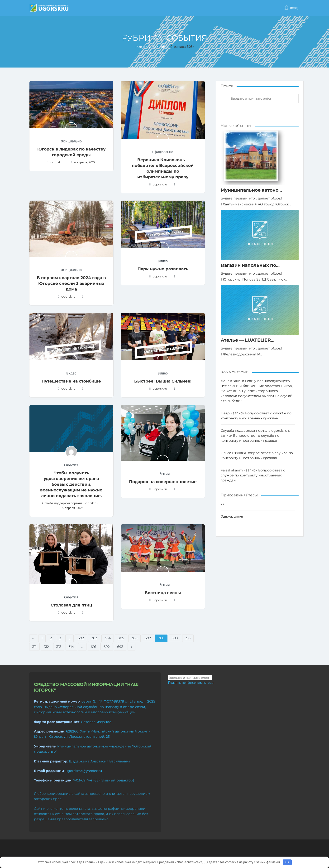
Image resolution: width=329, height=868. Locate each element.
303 (94, 638)
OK (287, 862)
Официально (71, 141)
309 (175, 638)
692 (107, 647)
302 (81, 638)
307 (148, 638)
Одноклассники (232, 516)
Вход (294, 8)
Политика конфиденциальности (191, 683)
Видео (163, 261)
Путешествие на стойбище (71, 381)
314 (71, 647)
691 (93, 647)
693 (120, 647)
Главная (141, 47)
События (71, 465)
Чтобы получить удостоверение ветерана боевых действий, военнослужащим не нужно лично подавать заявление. (71, 484)
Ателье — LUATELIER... (248, 340)
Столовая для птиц (71, 605)
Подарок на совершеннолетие (163, 482)
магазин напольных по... (250, 265)
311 (34, 647)
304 (108, 638)
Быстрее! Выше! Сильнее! (163, 381)
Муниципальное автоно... (251, 190)
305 (121, 638)
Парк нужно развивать (163, 269)
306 (134, 638)
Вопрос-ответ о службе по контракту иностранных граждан (253, 475)
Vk (222, 504)
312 (46, 647)
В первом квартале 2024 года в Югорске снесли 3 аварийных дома (71, 283)
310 (188, 638)
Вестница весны (163, 593)
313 (59, 647)
